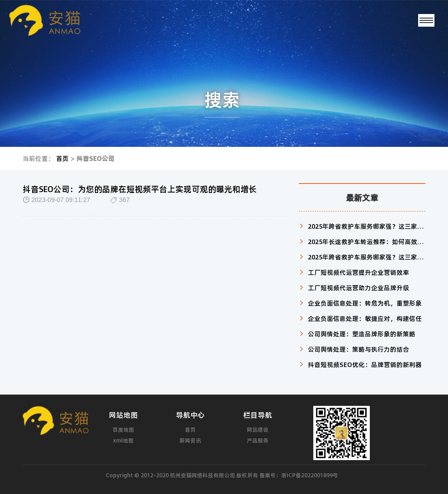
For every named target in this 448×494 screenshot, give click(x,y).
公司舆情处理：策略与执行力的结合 (358, 349)
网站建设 (258, 429)
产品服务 (258, 440)
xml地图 (123, 440)
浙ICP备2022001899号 (310, 475)
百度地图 (123, 429)
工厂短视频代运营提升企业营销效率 (358, 272)
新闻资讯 (190, 440)
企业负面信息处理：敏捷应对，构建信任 (365, 318)
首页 (62, 158)
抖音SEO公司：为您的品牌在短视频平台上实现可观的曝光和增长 (140, 189)
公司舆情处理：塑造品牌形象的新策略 (362, 334)
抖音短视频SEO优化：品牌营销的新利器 (365, 364)
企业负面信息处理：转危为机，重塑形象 (365, 303)
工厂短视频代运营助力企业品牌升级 (358, 287)
